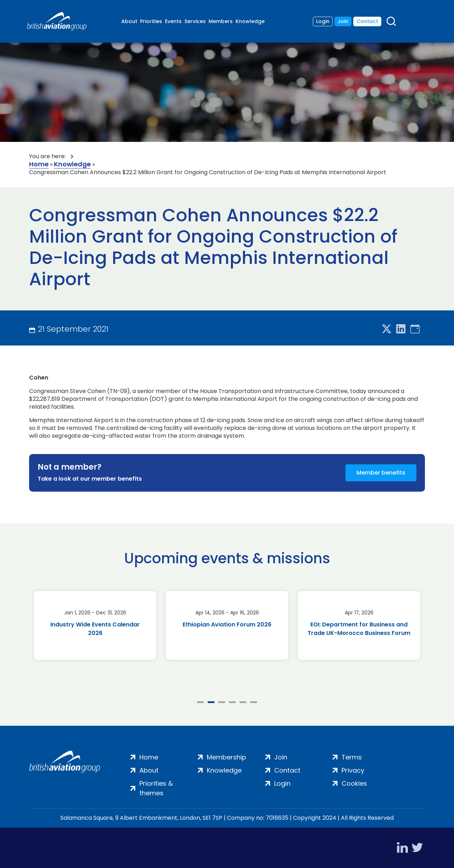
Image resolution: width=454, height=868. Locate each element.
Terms (352, 757)
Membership (226, 757)
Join (343, 21)
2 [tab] (211, 702)
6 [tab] (254, 702)
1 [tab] (200, 702)
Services (195, 21)
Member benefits (381, 473)
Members (221, 21)
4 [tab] (232, 702)
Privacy (353, 770)
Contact (367, 21)
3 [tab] (222, 702)
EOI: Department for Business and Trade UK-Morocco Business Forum (359, 629)
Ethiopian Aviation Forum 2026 (227, 624)
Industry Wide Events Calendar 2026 (95, 629)
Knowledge (250, 21)
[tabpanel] (95, 625)
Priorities (151, 21)
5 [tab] (243, 702)
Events (173, 21)
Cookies (354, 783)
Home (39, 164)
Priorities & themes (156, 788)
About (129, 21)
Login (323, 21)
